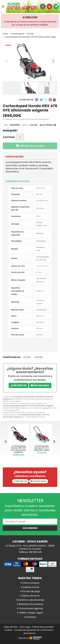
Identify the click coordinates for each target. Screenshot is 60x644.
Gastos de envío (31, 596)
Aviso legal (25, 627)
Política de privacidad (43, 627)
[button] (29, 78)
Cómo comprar (31, 583)
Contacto (31, 617)
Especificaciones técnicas (18, 181)
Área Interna (29, 633)
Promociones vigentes (31, 609)
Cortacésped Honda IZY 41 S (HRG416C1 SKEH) (42, 448)
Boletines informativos (31, 604)
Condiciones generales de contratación (34, 630)
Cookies (8, 630)
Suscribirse (30, 528)
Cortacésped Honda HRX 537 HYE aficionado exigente (18, 449)
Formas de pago (31, 591)
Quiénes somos (31, 587)
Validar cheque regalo (31, 613)
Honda (45, 408)
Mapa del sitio (11, 627)
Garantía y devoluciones (31, 600)
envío (18, 119)
